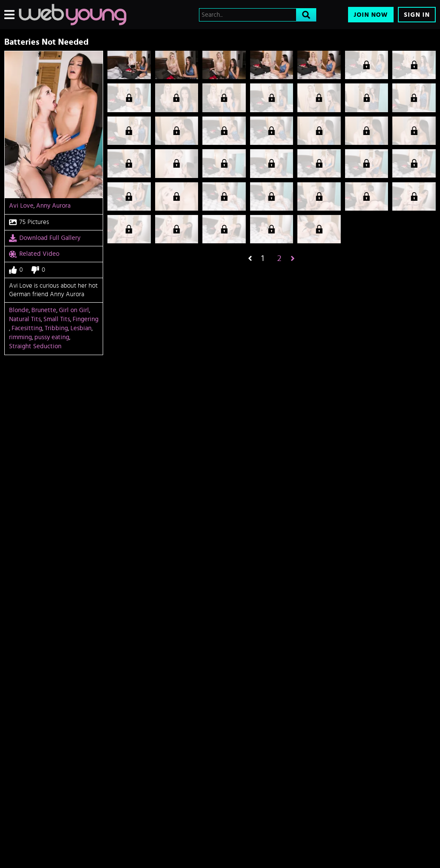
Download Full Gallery (45, 238)
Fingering (86, 319)
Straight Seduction (35, 346)
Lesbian (81, 328)
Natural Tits (25, 319)
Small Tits (57, 319)
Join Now (371, 15)
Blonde (19, 310)
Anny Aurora (53, 206)
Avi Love (21, 206)
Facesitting (27, 328)
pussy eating (52, 337)
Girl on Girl (74, 310)
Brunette (44, 310)
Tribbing (56, 328)
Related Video (34, 254)
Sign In (417, 15)
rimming (20, 337)
